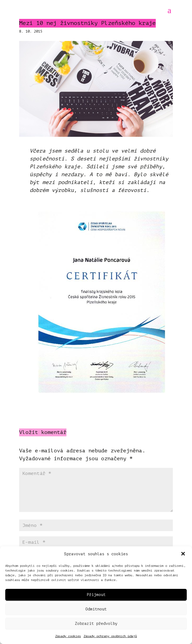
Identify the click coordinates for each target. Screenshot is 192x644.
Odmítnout (96, 609)
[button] (184, 554)
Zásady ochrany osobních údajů (110, 636)
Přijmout (96, 595)
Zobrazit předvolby (96, 624)
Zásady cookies (68, 636)
